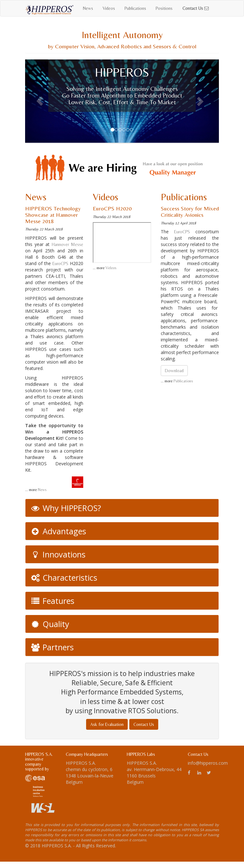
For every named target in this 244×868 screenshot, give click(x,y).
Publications (135, 8)
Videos (109, 8)
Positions (164, 8)
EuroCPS (60, 263)
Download (174, 371)
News (88, 8)
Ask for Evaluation (107, 724)
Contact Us (144, 724)
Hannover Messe (68, 244)
